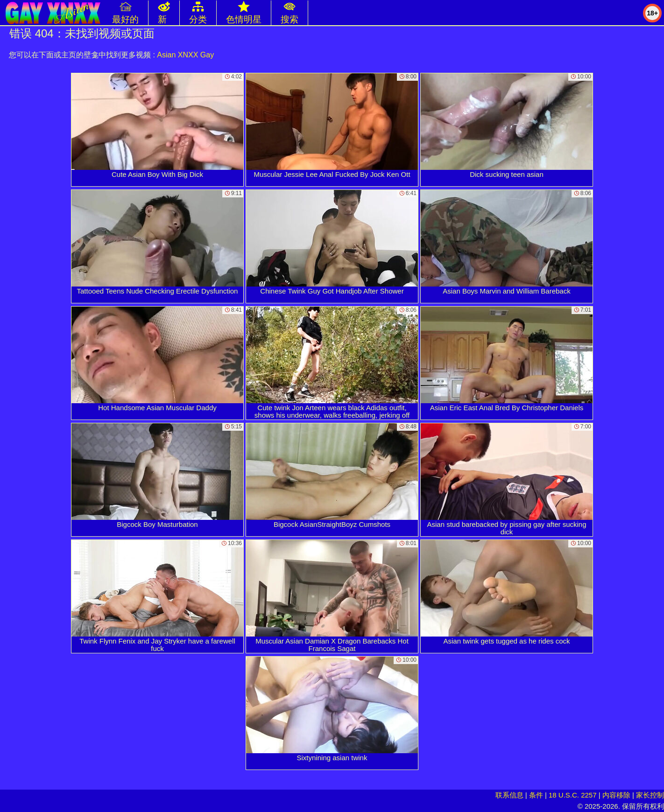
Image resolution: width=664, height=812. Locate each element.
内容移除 (616, 795)
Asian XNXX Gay (185, 55)
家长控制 (650, 795)
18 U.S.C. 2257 (573, 795)
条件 (536, 795)
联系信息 (509, 795)
